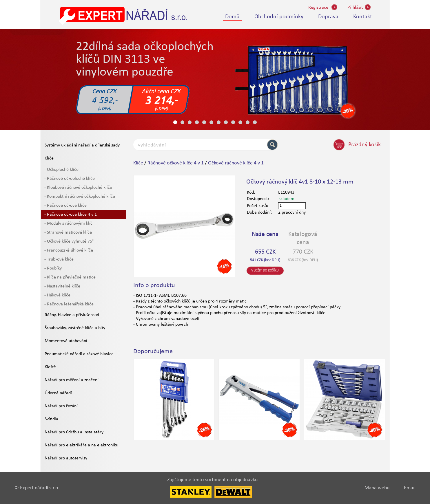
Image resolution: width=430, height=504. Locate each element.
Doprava (328, 17)
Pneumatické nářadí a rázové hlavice (79, 354)
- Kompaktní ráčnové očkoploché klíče (80, 197)
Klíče (49, 158)
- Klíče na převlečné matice (70, 277)
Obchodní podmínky (279, 17)
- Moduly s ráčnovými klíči (69, 223)
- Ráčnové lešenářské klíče (69, 304)
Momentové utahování (66, 341)
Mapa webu (377, 488)
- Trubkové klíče (59, 259)
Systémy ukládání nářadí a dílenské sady (82, 145)
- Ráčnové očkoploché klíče (70, 179)
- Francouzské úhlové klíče (69, 250)
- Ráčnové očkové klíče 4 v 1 (71, 215)
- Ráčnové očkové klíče (65, 206)
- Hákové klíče (57, 295)
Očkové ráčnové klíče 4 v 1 (236, 163)
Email (410, 488)
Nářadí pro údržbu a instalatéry (74, 432)
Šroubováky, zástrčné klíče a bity (75, 328)
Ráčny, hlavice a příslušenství (72, 315)
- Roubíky (53, 268)
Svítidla (51, 419)
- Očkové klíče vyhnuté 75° (69, 241)
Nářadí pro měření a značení (72, 380)
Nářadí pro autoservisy (66, 458)
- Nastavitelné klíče (62, 286)
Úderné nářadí (58, 393)
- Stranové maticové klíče (68, 232)
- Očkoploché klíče (61, 170)
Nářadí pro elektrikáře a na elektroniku (81, 445)
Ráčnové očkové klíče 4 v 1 (176, 163)
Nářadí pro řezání (61, 406)
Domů (232, 17)
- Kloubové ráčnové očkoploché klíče (78, 188)
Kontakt (363, 17)
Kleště (50, 367)
